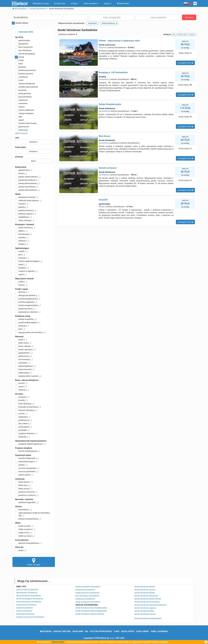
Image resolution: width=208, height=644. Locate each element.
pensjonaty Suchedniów (85, 590)
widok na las (24, 533)
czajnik (21, 251)
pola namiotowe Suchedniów (87, 596)
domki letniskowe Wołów (145, 593)
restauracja (21, 130)
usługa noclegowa (24, 113)
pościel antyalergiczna (28, 451)
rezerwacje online (24, 32)
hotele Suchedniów (24, 611)
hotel (19, 64)
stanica (20, 107)
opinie (193, 34)
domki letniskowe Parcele (145, 614)
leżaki (21, 265)
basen (21, 340)
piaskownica (24, 420)
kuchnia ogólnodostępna (29, 261)
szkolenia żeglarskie (27, 502)
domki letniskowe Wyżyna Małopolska (91, 611)
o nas (117, 631)
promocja (19, 157)
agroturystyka (22, 40)
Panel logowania (159, 631)
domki (21, 173)
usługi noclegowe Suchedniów (88, 602)
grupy (21, 550)
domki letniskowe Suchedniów (29, 602)
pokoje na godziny (26, 319)
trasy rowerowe (25, 369)
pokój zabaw (24, 427)
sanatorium (21, 100)
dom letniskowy (23, 50)
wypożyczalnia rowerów (28, 376)
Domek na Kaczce (108, 168)
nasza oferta (128, 631)
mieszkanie (21, 77)
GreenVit (103, 200)
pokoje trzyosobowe (27, 187)
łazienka (22, 237)
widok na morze (25, 536)
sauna (21, 387)
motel (19, 80)
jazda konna (23, 356)
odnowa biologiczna (25, 84)
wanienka (22, 437)
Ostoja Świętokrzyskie (110, 104)
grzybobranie (24, 353)
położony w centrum (27, 495)
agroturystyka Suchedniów (27, 590)
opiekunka (23, 417)
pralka (21, 282)
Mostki (102, 207)
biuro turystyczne (24, 47)
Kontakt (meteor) (62, 631)
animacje (22, 397)
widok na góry (24, 526)
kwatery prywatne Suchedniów (88, 587)
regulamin (78, 631)
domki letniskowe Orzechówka (147, 602)
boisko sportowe (25, 350)
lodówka (22, 268)
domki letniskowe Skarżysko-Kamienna (151, 605)
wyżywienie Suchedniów (26, 605)
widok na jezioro (25, 529)
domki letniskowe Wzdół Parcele (148, 599)
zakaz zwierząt (24, 220)
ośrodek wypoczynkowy (27, 87)
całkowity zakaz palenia (28, 200)
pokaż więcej (21, 133)
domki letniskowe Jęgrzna (145, 608)
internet (22, 204)
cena (17, 138)
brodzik (21, 400)
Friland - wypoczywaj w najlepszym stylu (119, 41)
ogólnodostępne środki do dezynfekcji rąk (32, 514)
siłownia (22, 390)
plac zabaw (23, 423)
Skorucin (102, 47)
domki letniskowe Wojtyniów (146, 596)
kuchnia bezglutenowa (28, 299)
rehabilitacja (23, 217)
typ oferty (19, 37)
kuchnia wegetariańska (28, 305)
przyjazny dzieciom (26, 433)
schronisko (21, 103)
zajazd (19, 120)
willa (19, 117)
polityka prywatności (101, 631)
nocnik (21, 414)
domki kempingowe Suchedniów (30, 599)
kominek (22, 258)
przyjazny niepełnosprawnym (30, 444)
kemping (20, 67)
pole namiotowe (23, 97)
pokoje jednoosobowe (27, 183)
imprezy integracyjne (27, 458)
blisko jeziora (24, 482)
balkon (21, 231)
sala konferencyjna (26, 462)
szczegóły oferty (185, 63)
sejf (20, 329)
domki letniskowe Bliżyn (144, 611)
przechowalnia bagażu (28, 322)
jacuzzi (21, 383)
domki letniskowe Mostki (145, 587)
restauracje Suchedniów (85, 599)
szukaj (189, 17)
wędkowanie (24, 373)
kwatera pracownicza (26, 70)
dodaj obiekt (143, 631)
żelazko (22, 244)
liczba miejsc (21, 147)
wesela (21, 465)
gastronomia (22, 127)
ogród (21, 274)
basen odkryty (24, 346)
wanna (21, 285)
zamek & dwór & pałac (26, 123)
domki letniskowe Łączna (145, 590)
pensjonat (21, 90)
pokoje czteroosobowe (28, 177)
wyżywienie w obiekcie (28, 312)
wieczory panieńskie (27, 471)
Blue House (104, 136)
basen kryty (23, 343)
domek (20, 57)
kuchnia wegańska (26, 302)
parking (21, 207)
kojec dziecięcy (25, 404)
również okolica (20, 23)
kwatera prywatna (24, 74)
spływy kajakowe (25, 366)
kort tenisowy (24, 359)
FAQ (87, 631)
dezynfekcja (23, 510)
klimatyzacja (24, 234)
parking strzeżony (26, 210)
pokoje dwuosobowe (27, 180)
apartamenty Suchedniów (27, 593)
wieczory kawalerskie (27, 468)
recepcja (22, 326)
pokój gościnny (23, 93)
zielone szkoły (24, 475)
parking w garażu (25, 214)
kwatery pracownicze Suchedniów (30, 617)
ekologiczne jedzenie (27, 295)
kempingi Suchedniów (25, 614)
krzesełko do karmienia (28, 407)
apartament (22, 44)
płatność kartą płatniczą (28, 543)
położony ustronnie (26, 492)
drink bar (22, 292)
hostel (19, 60)
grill (20, 255)
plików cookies (58, 642)
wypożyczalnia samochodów (30, 332)
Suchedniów (104, 79)
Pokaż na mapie (34, 562)
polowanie (23, 363)
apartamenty (24, 170)
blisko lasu (23, 485)
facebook (46, 631)
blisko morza (24, 489)
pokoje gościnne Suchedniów (87, 593)
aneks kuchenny (25, 228)
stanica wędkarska (24, 110)
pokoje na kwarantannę (28, 519)
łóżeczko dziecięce (26, 410)
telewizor (22, 241)
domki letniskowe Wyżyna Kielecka (90, 614)
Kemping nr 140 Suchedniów (113, 72)
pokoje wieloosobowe (27, 190)
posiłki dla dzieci (25, 309)
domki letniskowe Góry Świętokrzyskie (91, 608)
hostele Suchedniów (25, 608)
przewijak (22, 430)
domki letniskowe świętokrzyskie (148, 618)
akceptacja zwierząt (27, 197)
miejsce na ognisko (26, 271)
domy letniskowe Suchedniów (29, 596)
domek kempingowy (25, 54)
